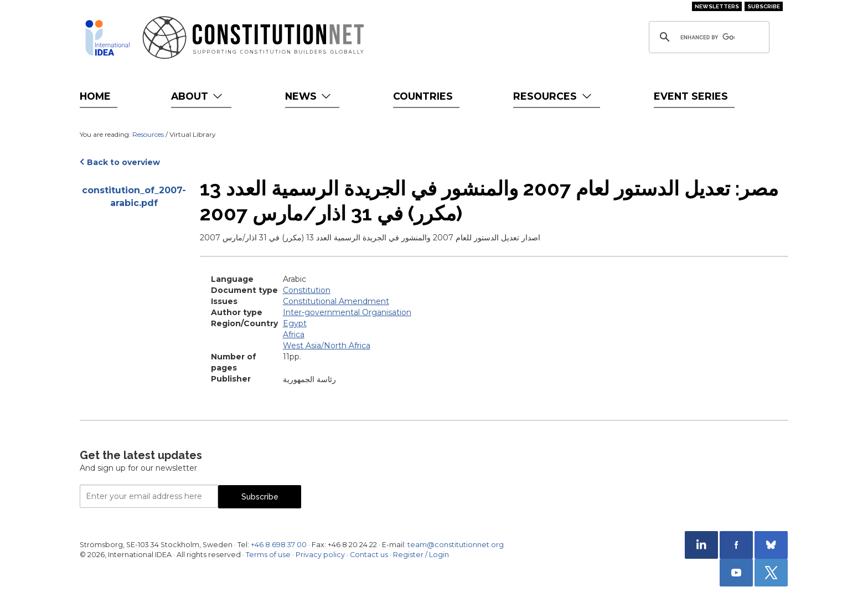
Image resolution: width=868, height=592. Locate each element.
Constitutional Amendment (336, 301)
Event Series (691, 96)
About (198, 96)
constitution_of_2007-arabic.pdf (134, 197)
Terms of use (268, 555)
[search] (707, 37)
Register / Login (421, 555)
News (309, 96)
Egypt (295, 323)
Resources (553, 96)
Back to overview (123, 162)
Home (95, 96)
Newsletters (717, 6)
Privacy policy (320, 555)
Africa (294, 334)
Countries (423, 96)
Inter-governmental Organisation (347, 312)
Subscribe (764, 6)
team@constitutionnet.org (456, 545)
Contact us (369, 555)
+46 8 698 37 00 (279, 545)
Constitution (307, 290)
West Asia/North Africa (327, 346)
